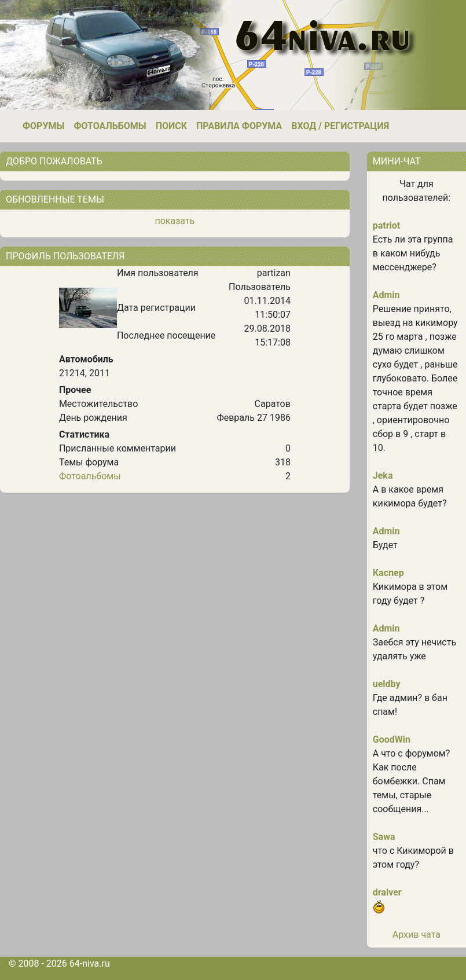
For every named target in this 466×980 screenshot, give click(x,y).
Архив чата (417, 935)
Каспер (388, 573)
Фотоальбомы (110, 126)
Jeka (383, 476)
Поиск (171, 126)
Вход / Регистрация (340, 126)
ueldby (387, 684)
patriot (387, 225)
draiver (387, 892)
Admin (386, 295)
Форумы (43, 126)
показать (175, 221)
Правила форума (239, 126)
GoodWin (392, 739)
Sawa (384, 837)
